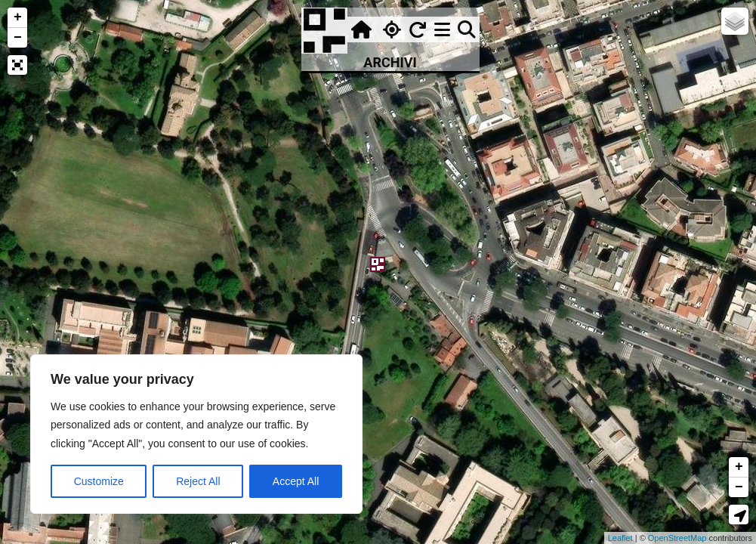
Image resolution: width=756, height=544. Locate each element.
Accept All (296, 481)
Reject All (198, 481)
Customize (99, 481)
